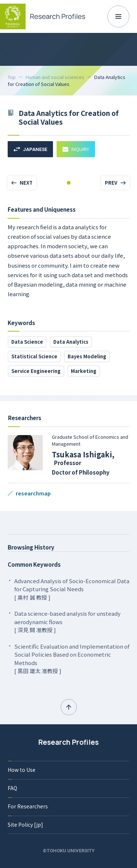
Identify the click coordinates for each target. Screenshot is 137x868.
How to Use (22, 770)
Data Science (27, 342)
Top (12, 77)
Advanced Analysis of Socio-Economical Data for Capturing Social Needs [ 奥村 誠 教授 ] (72, 589)
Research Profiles (68, 742)
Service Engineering (36, 371)
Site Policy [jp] (25, 824)
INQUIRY (76, 149)
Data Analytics (71, 342)
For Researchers (28, 806)
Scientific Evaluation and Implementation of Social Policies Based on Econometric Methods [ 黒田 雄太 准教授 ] (72, 659)
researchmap (33, 493)
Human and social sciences (55, 77)
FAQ (12, 788)
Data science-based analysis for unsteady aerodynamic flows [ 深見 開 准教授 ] (67, 622)
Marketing (84, 371)
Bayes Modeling (87, 356)
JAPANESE (30, 149)
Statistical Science (34, 356)
